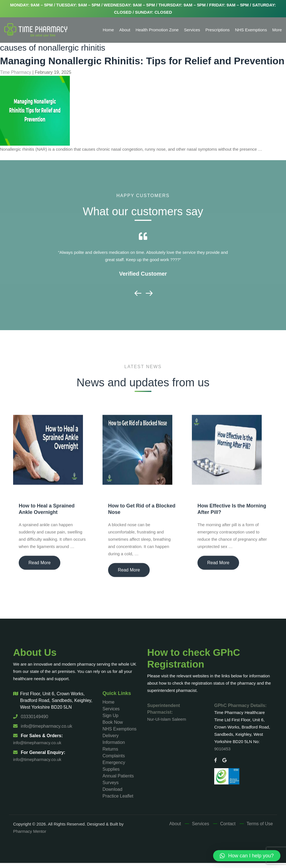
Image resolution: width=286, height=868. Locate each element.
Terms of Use (260, 824)
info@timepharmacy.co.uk (43, 726)
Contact (228, 824)
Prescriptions (218, 30)
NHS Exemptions (251, 30)
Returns (110, 749)
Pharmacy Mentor (30, 831)
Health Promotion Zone (157, 30)
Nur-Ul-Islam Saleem (167, 719)
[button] (247, 856)
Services (192, 30)
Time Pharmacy (16, 72)
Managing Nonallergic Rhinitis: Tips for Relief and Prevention (142, 61)
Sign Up (110, 716)
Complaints (114, 756)
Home (108, 30)
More (277, 30)
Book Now (113, 722)
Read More (40, 565)
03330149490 (31, 717)
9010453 (222, 749)
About (125, 30)
